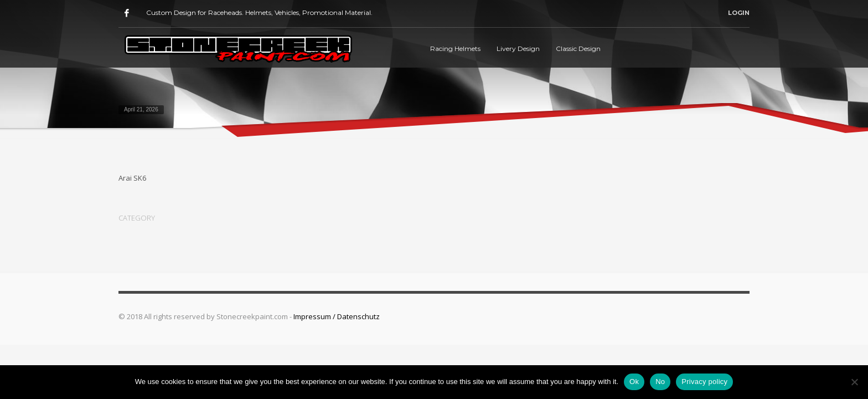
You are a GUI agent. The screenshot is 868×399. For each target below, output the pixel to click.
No (660, 382)
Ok (634, 382)
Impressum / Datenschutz (337, 316)
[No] (854, 382)
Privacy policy (704, 382)
